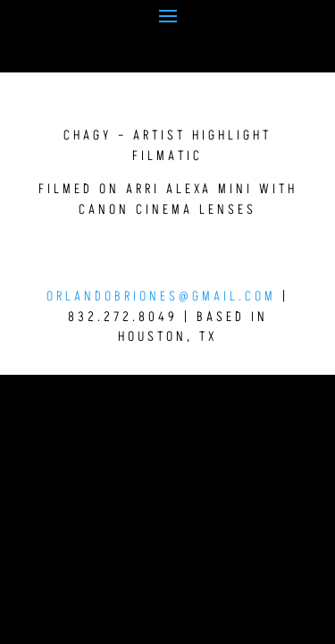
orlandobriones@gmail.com (161, 297)
